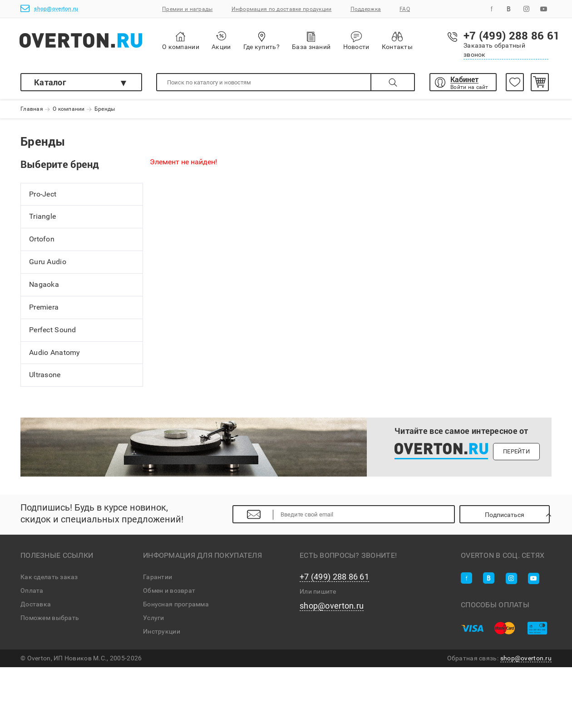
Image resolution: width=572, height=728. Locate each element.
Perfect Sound (53, 330)
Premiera (44, 307)
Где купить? (261, 41)
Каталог (50, 82)
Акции (221, 41)
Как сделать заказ (49, 577)
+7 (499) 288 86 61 (334, 577)
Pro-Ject (43, 194)
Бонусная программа (176, 604)
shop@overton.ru (49, 8)
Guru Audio (48, 262)
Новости (356, 41)
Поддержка (366, 9)
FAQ (405, 9)
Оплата (32, 590)
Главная (32, 109)
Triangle (42, 217)
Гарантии (158, 577)
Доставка (36, 604)
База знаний (311, 41)
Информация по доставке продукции (282, 9)
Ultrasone (45, 375)
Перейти (516, 451)
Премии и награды (187, 9)
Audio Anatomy (55, 352)
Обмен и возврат (169, 590)
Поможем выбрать (50, 618)
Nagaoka (44, 284)
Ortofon (42, 239)
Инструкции (162, 631)
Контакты (397, 41)
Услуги (154, 618)
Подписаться (505, 515)
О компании (181, 41)
